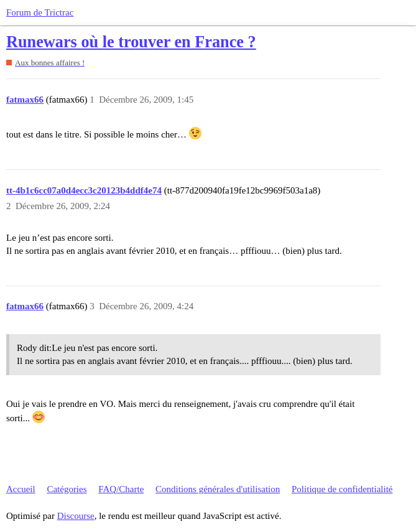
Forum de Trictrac (40, 12)
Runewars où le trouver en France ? (131, 42)
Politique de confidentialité (342, 489)
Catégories (67, 489)
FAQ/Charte (121, 489)
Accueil (21, 489)
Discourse (76, 516)
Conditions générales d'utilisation (218, 489)
